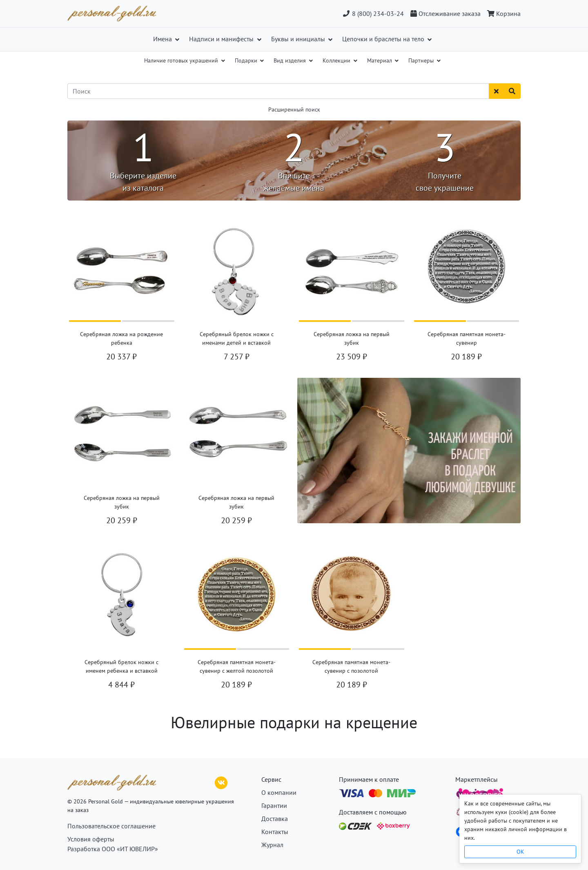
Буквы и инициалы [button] (299, 39)
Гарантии (274, 805)
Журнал (272, 845)
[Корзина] (502, 13)
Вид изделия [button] (291, 60)
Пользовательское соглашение (111, 826)
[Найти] (512, 91)
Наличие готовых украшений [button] (182, 60)
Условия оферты (91, 839)
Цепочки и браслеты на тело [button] (384, 39)
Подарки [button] (247, 60)
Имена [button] (163, 39)
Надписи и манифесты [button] (222, 39)
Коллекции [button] (337, 60)
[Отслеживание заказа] (445, 13)
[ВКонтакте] (221, 782)
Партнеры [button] (422, 60)
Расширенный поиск (294, 109)
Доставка (275, 819)
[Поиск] (278, 91)
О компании (279, 792)
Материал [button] (380, 60)
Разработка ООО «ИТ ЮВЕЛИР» (113, 849)
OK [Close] (520, 852)
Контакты (275, 832)
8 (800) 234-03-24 (373, 13)
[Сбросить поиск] (496, 91)
